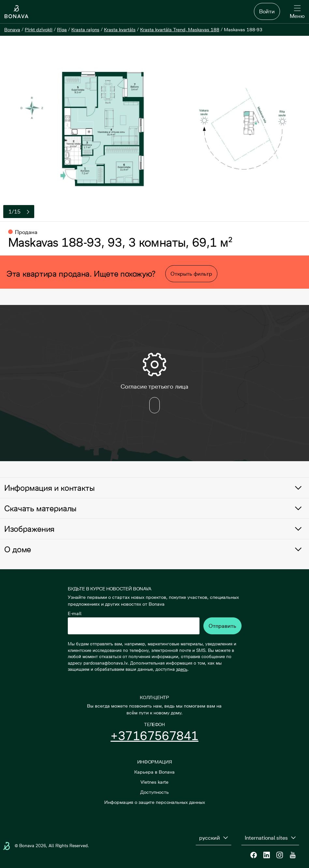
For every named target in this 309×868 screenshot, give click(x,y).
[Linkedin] (267, 855)
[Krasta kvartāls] (120, 30)
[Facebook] (254, 855)
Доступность (154, 792)
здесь (182, 669)
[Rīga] (62, 30)
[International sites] (270, 838)
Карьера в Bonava (154, 772)
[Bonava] (12, 30)
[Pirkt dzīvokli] (39, 30)
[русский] (213, 838)
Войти (267, 11)
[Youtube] (293, 855)
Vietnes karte (154, 782)
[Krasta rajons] (85, 30)
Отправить (222, 626)
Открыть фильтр (191, 274)
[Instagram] (280, 855)
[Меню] (297, 12)
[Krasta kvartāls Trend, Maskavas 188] (180, 30)
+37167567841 (154, 736)
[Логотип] (16, 12)
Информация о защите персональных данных (155, 802)
